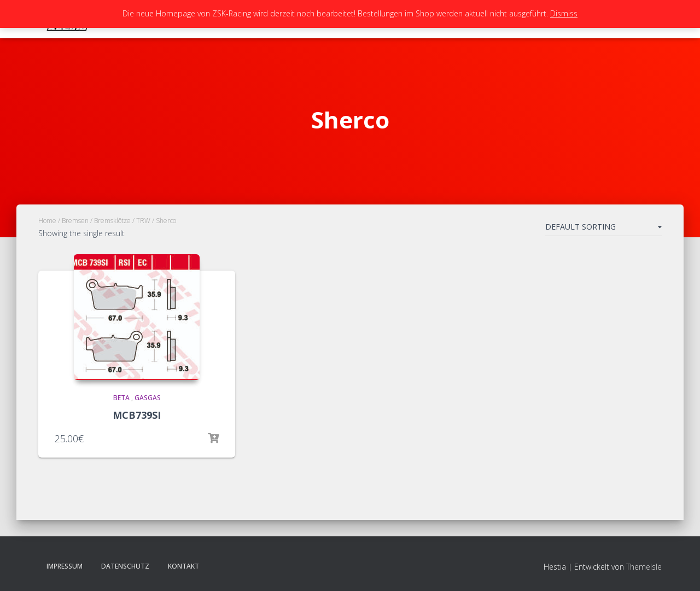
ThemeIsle (644, 567)
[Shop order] (603, 229)
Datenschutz (125, 566)
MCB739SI (137, 415)
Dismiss (564, 13)
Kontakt (183, 566)
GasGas (148, 398)
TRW (143, 221)
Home (47, 221)
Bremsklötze (112, 221)
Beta (121, 398)
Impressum (65, 566)
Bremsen (75, 221)
